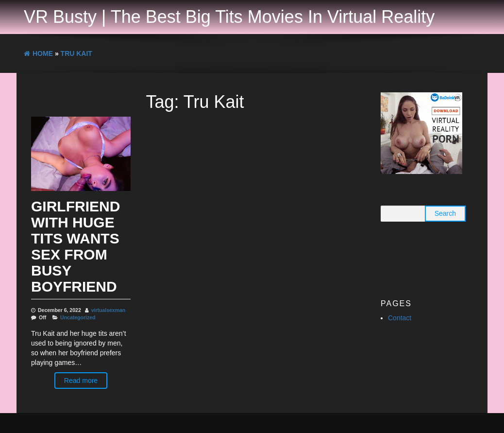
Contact (400, 318)
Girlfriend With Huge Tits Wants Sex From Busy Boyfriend (76, 246)
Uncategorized (78, 317)
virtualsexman (109, 310)
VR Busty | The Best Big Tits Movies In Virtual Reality (229, 17)
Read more (81, 381)
